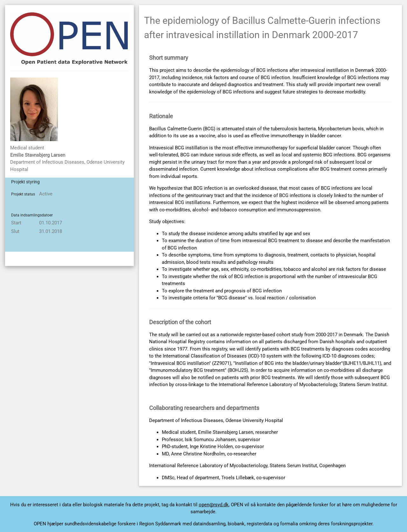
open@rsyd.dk (214, 505)
